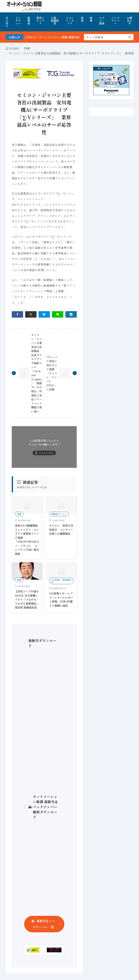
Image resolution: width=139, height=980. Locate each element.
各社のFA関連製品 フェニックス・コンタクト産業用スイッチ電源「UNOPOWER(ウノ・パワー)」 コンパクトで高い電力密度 (28, 540)
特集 (91, 19)
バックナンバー (115, 21)
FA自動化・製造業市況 (61, 581)
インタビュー (18, 21)
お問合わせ (130, 21)
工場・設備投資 (55, 21)
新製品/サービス (59, 514)
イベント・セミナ (70, 21)
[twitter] (31, 314)
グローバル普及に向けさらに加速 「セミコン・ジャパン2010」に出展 (52, 373)
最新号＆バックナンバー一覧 (44, 924)
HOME (7, 22)
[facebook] (17, 314)
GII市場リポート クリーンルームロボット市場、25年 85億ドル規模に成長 (61, 599)
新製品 (29, 21)
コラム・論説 (102, 21)
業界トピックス (40, 21)
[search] (130, 37)
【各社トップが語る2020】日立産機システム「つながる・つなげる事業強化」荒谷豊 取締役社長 (27, 599)
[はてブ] (44, 314)
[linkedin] (71, 314)
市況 (82, 19)
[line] (58, 314)
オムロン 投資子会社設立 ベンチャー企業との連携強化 (61, 530)
